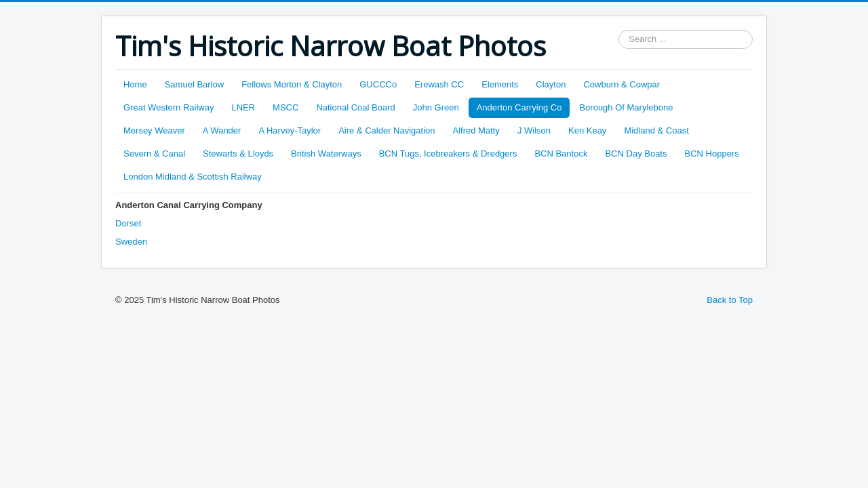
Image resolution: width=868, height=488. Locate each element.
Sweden (131, 242)
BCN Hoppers (712, 154)
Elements (500, 84)
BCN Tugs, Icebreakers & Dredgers (448, 154)
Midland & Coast (656, 130)
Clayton (551, 84)
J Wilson (534, 130)
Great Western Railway (169, 107)
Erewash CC (439, 84)
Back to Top (730, 300)
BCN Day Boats (636, 154)
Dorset (128, 223)
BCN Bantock (561, 154)
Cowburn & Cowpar (622, 84)
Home (135, 84)
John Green (436, 107)
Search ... (619, 30)
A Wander (222, 130)
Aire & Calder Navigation (387, 130)
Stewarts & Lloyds (238, 154)
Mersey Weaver (154, 130)
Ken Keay (587, 130)
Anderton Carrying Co (519, 107)
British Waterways (326, 154)
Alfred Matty (476, 130)
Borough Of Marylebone (626, 107)
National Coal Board (355, 107)
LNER (243, 107)
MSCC (285, 107)
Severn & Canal (154, 154)
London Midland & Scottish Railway (193, 177)
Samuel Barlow (194, 84)
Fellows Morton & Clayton (292, 84)
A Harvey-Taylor (290, 130)
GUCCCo (378, 84)
